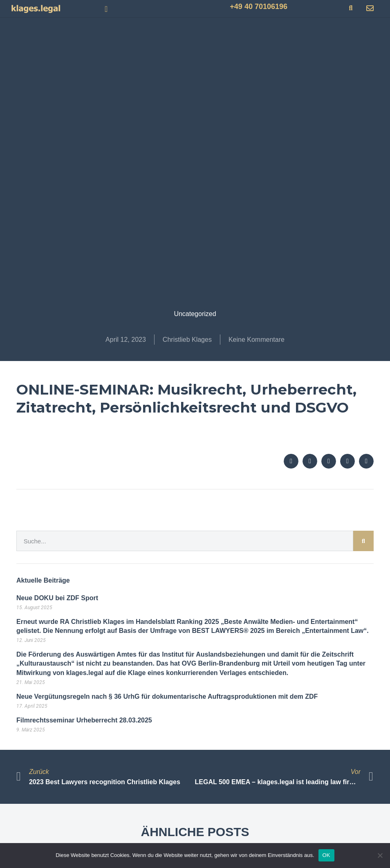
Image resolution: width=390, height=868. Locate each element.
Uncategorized (195, 314)
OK (326, 855)
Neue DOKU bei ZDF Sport (57, 598)
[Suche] (363, 541)
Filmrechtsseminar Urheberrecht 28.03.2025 (84, 720)
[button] (106, 9)
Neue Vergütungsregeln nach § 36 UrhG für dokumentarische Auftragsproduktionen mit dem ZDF (167, 696)
